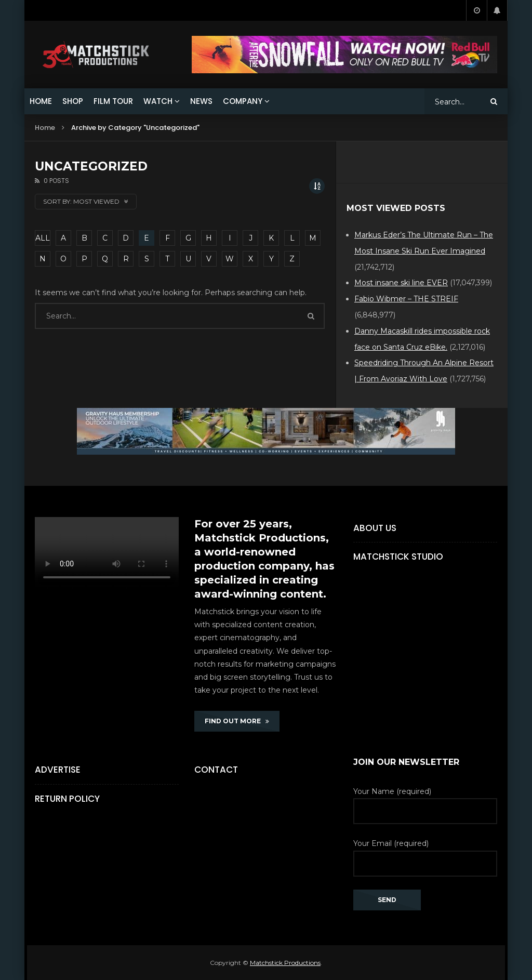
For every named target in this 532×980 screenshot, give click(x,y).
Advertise (58, 770)
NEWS (201, 101)
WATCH (158, 101)
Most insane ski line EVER (401, 283)
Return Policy (67, 799)
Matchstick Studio (398, 557)
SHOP (73, 101)
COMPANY (243, 101)
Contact (216, 770)
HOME (41, 101)
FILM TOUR (113, 101)
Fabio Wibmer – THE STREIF (406, 299)
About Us (375, 528)
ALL (43, 238)
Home (45, 128)
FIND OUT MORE (237, 721)
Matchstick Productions (285, 963)
